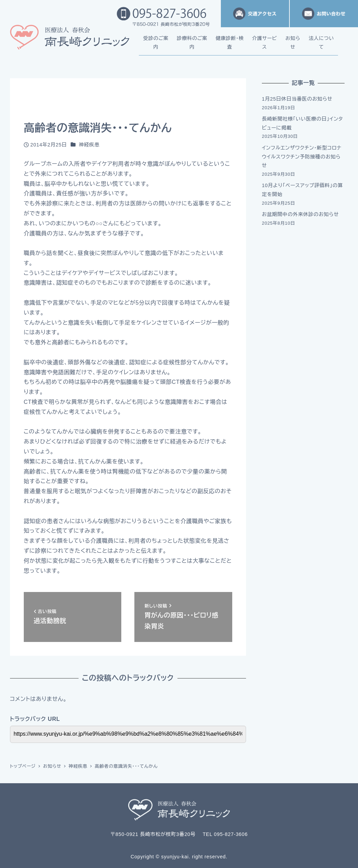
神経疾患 (89, 145)
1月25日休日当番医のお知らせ (297, 99)
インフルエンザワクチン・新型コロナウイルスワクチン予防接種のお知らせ (302, 157)
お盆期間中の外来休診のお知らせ (300, 214)
